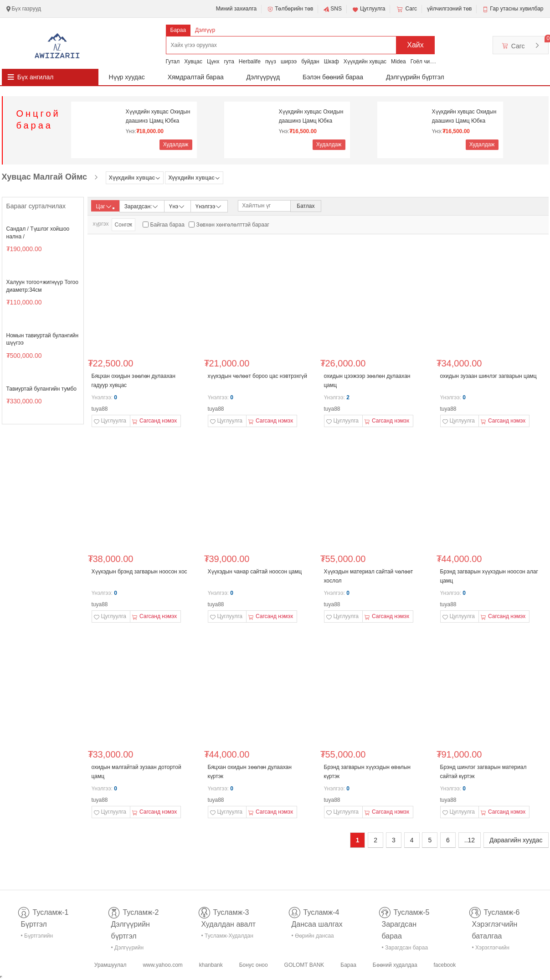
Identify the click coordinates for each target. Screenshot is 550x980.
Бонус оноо (254, 965)
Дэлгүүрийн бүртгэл (415, 77)
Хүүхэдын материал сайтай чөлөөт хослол (369, 576)
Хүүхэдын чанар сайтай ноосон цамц (255, 572)
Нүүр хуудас (127, 77)
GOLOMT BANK (304, 965)
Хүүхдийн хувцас (365, 62)
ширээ (289, 62)
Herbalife (250, 62)
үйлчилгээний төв (449, 9)
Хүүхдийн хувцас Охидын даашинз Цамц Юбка (158, 116)
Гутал (173, 62)
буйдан (310, 62)
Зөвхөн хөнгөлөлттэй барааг (233, 225)
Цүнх (213, 62)
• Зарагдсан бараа (405, 948)
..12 (470, 840)
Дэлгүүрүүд (263, 77)
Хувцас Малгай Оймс (45, 177)
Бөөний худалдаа (395, 965)
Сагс (406, 9)
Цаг (105, 206)
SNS (332, 9)
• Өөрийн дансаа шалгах (313, 937)
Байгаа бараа (167, 225)
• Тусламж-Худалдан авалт (227, 937)
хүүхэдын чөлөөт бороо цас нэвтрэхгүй (257, 376)
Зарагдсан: (142, 206)
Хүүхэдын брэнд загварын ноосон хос (139, 572)
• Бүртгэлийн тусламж (37, 937)
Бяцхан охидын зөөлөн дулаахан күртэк (250, 772)
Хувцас (193, 62)
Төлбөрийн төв (290, 9)
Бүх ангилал (36, 77)
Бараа (178, 30)
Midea (398, 62)
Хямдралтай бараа (196, 77)
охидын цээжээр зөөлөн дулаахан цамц (367, 381)
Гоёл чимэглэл (429, 62)
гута (229, 62)
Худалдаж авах (176, 146)
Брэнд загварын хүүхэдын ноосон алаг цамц (489, 576)
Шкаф (332, 62)
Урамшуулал (111, 965)
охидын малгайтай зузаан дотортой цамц (136, 772)
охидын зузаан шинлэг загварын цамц (488, 376)
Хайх (415, 45)
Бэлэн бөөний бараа (333, 77)
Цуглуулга (369, 9)
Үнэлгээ (209, 206)
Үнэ (177, 206)
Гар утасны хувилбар (517, 9)
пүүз (271, 62)
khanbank (211, 965)
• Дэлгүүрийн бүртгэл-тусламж (132, 949)
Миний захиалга (236, 9)
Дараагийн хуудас (516, 840)
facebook (445, 965)
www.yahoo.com (162, 965)
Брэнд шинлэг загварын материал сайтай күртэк (483, 772)
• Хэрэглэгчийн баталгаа (491, 949)
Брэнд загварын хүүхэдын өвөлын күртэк (367, 772)
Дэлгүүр (205, 30)
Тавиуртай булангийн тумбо (41, 389)
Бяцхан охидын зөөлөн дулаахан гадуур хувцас (134, 381)
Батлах (306, 206)
